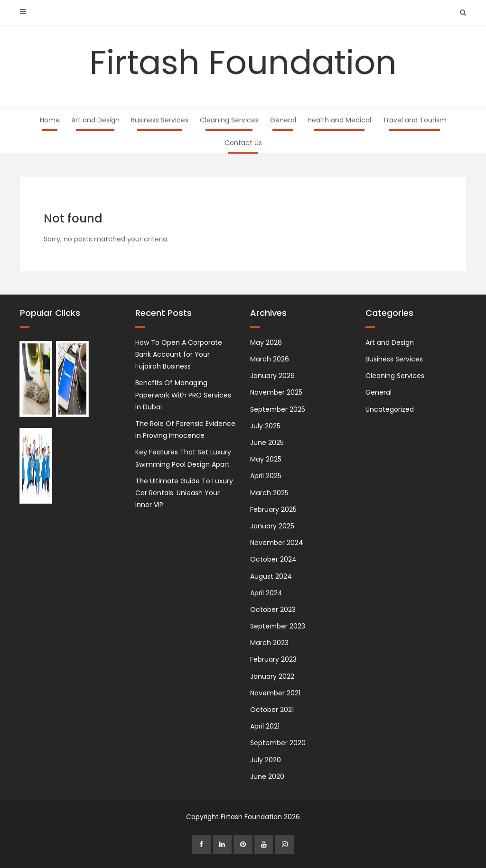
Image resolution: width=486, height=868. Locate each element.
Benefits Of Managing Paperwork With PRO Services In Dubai (183, 395)
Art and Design (95, 120)
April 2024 (266, 593)
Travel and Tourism (415, 120)
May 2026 (266, 342)
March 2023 (269, 643)
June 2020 (267, 776)
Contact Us (243, 143)
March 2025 (269, 493)
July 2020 (266, 760)
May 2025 (266, 459)
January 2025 (272, 526)
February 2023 (273, 659)
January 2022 (272, 676)
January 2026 (272, 376)
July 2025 (265, 426)
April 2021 (265, 726)
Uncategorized (390, 409)
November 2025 (276, 392)
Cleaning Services (229, 120)
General (283, 120)
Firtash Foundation (243, 62)
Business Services (160, 120)
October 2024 (273, 559)
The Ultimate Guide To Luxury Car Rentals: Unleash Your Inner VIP (184, 493)
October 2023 (273, 609)
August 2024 (271, 576)
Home (50, 120)
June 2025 (267, 443)
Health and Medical (339, 120)
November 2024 (277, 543)
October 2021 (272, 710)
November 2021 (275, 693)
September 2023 (278, 626)
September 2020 (278, 743)
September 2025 (278, 409)
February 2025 (273, 509)
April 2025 (266, 476)
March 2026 (270, 359)
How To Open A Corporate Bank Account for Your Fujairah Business (179, 354)
